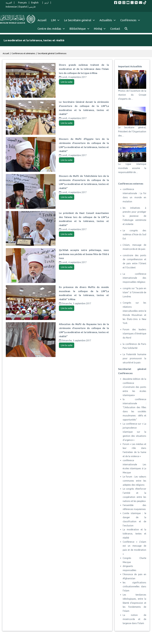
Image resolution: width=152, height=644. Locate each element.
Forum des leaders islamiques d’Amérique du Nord (134, 334)
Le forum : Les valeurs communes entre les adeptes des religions (134, 481)
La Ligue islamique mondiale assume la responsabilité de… (132, 168)
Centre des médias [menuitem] (49, 29)
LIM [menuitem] (53, 20)
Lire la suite (67, 82)
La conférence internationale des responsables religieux (134, 278)
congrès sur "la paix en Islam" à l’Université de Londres (134, 292)
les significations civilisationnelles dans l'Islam (134, 587)
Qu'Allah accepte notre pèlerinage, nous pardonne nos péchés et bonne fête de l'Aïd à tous (84, 254)
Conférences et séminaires (23, 53)
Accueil (6, 53)
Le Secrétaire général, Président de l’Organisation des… (132, 131)
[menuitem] (126, 29)
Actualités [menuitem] (106, 20)
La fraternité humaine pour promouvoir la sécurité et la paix (134, 358)
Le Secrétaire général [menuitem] (81, 20)
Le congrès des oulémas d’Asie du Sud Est (134, 235)
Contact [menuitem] (115, 29)
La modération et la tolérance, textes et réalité (134, 534)
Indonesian (11, 7)
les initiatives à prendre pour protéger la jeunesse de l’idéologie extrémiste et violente (134, 216)
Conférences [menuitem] (128, 20)
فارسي (32, 7)
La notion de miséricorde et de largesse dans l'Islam (134, 619)
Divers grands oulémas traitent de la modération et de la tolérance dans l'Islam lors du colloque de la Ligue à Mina (84, 69)
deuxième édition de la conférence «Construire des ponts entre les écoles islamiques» (134, 387)
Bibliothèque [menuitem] (78, 29)
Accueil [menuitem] (42, 20)
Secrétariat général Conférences (52, 53)
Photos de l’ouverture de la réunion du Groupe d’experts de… (132, 95)
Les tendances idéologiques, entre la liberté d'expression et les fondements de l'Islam (134, 603)
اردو (47, 3)
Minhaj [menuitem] (98, 29)
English (36, 3)
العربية (9, 3)
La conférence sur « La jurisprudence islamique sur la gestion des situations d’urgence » (134, 432)
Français (22, 3)
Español (23, 7)
